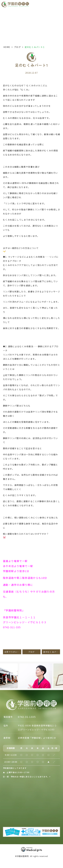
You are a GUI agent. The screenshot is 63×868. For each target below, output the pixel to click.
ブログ (17, 47)
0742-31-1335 (27, 717)
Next (60, 671)
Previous (3, 671)
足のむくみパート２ (52, 652)
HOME (7, 47)
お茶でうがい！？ (13, 652)
